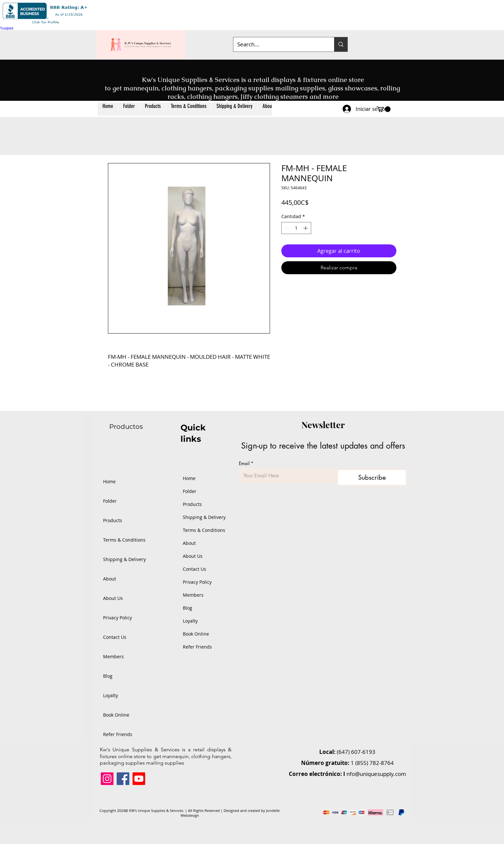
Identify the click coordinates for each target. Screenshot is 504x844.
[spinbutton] (296, 228)
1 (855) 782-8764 (372, 763)
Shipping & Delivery (124, 559)
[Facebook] (123, 779)
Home (109, 481)
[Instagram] (107, 779)
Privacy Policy (117, 618)
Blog (108, 676)
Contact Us (115, 637)
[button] (153, 109)
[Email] (286, 476)
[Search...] (279, 44)
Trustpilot (7, 28)
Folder (110, 501)
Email (246, 463)
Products (113, 520)
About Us (113, 598)
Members (113, 656)
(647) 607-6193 (356, 752)
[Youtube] (139, 779)
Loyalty (111, 695)
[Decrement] (286, 228)
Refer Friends (118, 734)
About (110, 579)
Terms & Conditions (124, 540)
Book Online (116, 715)
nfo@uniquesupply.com (376, 774)
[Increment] (306, 228)
